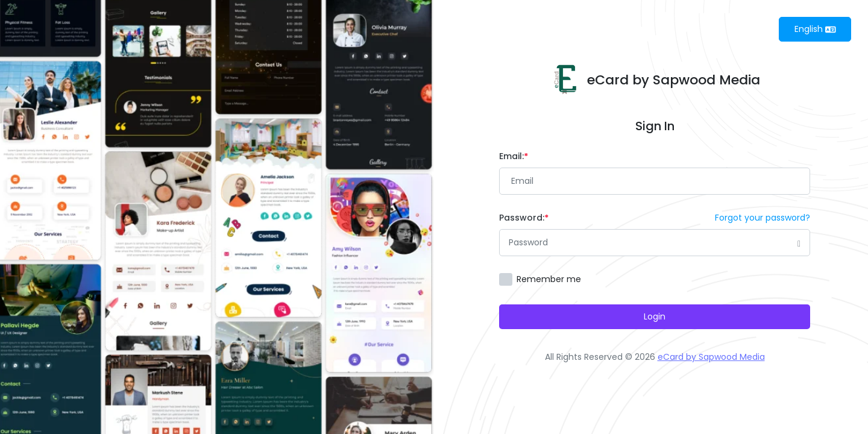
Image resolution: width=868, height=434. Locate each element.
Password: (524, 218)
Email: (514, 156)
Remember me (549, 279)
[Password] (655, 243)
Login (655, 316)
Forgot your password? (763, 218)
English (815, 29)
